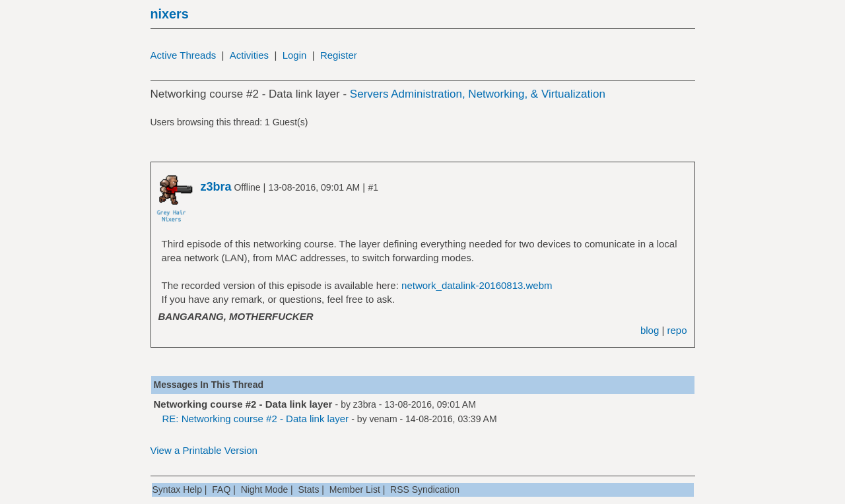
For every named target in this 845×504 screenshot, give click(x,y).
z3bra (365, 404)
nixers (170, 14)
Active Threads (184, 55)
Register (339, 55)
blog (650, 330)
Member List (355, 489)
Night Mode (265, 489)
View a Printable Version (204, 450)
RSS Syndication (425, 489)
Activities (249, 55)
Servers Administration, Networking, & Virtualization (478, 94)
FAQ (221, 489)
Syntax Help (177, 489)
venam (384, 419)
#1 (373, 187)
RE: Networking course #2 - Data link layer (256, 419)
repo (677, 330)
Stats (309, 489)
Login (295, 55)
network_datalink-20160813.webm (477, 285)
